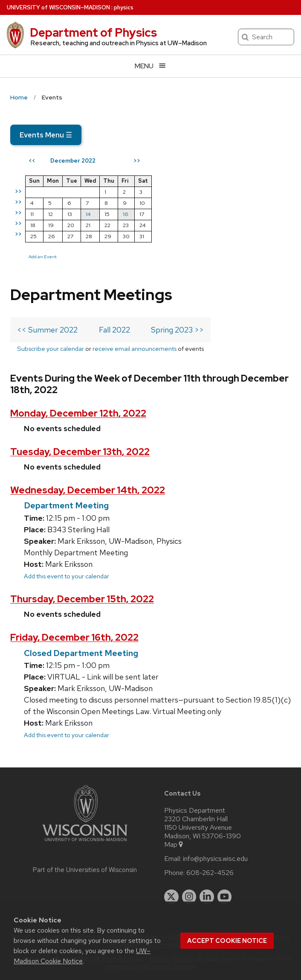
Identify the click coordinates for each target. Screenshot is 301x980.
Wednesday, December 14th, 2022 (88, 490)
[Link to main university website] (85, 843)
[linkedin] (207, 897)
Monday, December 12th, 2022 (78, 413)
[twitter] (171, 897)
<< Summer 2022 (47, 330)
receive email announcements (135, 349)
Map (174, 845)
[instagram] (189, 897)
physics (124, 7)
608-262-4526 (210, 873)
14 (88, 214)
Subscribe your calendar (51, 349)
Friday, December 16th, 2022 (74, 637)
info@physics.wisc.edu (215, 859)
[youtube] (225, 897)
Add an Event (43, 257)
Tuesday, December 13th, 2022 (80, 452)
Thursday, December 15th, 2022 (82, 599)
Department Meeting (66, 505)
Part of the (85, 870)
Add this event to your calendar (67, 576)
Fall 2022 (114, 330)
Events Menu (46, 135)
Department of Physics (93, 32)
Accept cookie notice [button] (227, 941)
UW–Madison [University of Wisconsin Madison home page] (58, 7)
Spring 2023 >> (177, 330)
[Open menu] (150, 66)
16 (126, 214)
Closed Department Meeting (81, 653)
